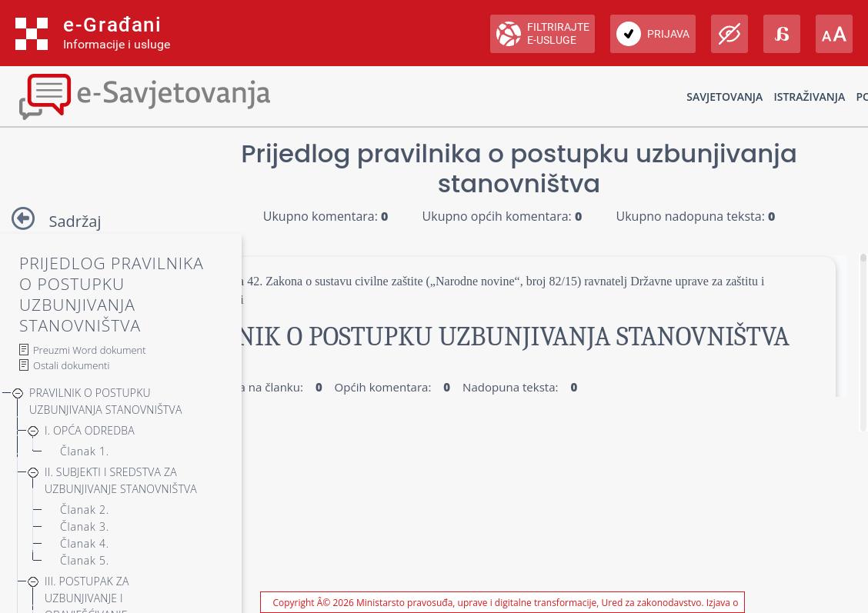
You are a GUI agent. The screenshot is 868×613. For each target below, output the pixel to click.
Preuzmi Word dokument (90, 350)
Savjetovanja (724, 97)
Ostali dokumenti (71, 365)
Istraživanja (809, 97)
